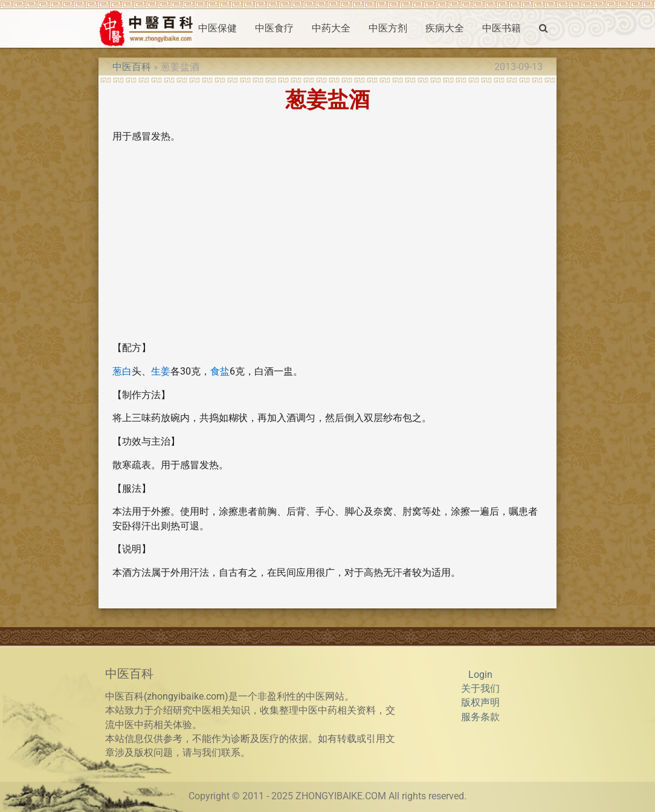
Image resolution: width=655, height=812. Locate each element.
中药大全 (331, 28)
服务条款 (480, 717)
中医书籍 (502, 28)
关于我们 (480, 689)
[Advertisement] (327, 248)
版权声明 (480, 703)
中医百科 (132, 67)
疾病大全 (445, 28)
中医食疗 (274, 28)
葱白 (122, 372)
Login (480, 675)
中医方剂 (388, 28)
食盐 (220, 372)
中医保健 (218, 28)
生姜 (161, 372)
